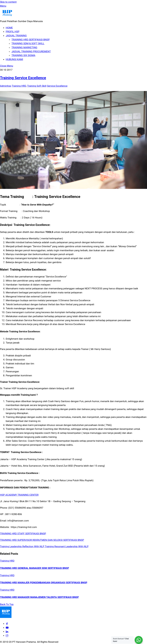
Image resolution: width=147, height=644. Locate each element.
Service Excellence (57, 86)
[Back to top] (7, 604)
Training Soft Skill (37, 86)
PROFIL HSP (13, 32)
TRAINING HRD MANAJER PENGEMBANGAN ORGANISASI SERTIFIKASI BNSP (44, 583)
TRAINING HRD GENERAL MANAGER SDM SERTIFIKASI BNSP (35, 568)
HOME (9, 28)
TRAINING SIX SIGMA (23, 55)
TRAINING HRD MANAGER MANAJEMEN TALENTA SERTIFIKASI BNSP (39, 597)
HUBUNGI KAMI (14, 59)
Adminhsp (6, 86)
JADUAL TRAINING (16, 36)
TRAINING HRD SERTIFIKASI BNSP (31, 40)
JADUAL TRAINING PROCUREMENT (31, 51)
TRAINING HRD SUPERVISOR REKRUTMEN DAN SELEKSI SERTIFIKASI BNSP (42, 540)
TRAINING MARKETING (24, 47)
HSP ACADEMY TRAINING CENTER (19, 495)
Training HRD (19, 86)
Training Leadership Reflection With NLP (22, 546)
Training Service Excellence (23, 78)
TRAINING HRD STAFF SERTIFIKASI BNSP (23, 534)
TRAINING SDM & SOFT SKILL (28, 43)
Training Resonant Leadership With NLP (66, 546)
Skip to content (8, 2)
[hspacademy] (7, 635)
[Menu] (3, 6)
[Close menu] (7, 66)
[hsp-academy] (7, 624)
